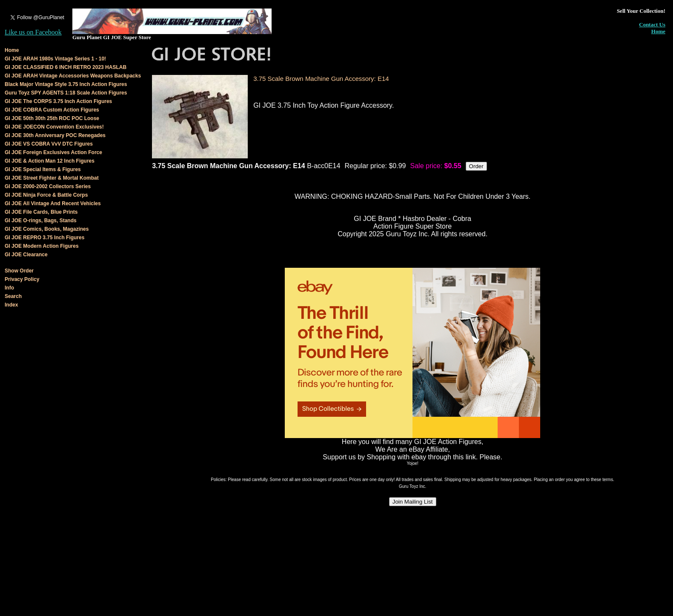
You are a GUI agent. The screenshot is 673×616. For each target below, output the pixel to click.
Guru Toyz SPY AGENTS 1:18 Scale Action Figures (66, 93)
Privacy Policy (22, 279)
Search (13, 296)
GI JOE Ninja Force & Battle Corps (46, 195)
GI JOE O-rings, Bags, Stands (41, 221)
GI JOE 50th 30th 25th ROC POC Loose (52, 118)
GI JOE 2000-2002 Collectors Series (48, 186)
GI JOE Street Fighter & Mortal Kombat (52, 178)
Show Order (19, 271)
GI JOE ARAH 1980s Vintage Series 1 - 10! (55, 59)
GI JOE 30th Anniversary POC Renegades (55, 135)
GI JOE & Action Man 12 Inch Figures (50, 161)
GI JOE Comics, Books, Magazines (47, 229)
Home (658, 31)
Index (11, 305)
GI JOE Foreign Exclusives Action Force (53, 152)
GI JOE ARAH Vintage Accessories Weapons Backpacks (73, 76)
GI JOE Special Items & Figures (43, 169)
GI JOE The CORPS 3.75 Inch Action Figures (58, 101)
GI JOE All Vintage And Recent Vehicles (53, 203)
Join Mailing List (413, 502)
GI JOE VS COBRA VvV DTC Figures (49, 144)
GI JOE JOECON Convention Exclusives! (54, 127)
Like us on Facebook (33, 32)
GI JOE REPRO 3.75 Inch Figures (44, 238)
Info (9, 288)
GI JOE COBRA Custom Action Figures (52, 110)
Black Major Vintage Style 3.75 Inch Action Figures (66, 84)
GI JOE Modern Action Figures (42, 246)
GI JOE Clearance (26, 255)
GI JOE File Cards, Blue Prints (41, 212)
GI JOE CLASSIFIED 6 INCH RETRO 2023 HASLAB (66, 67)
